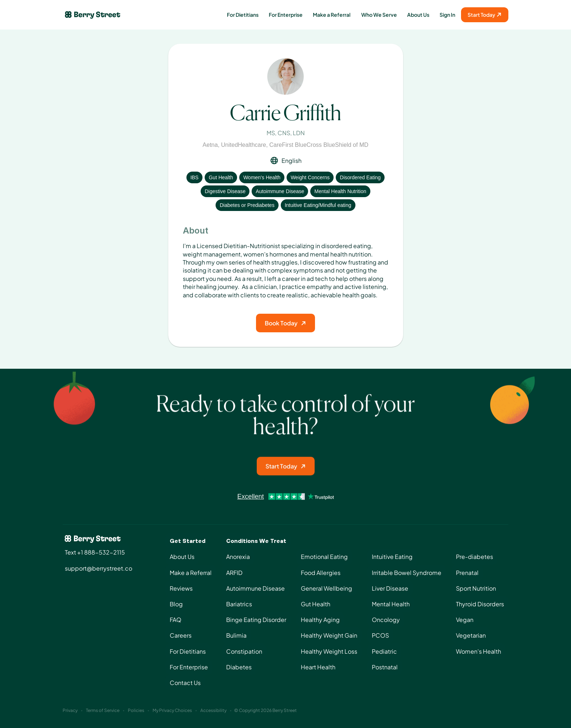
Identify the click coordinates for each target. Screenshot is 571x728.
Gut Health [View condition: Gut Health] (221, 177)
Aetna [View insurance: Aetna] (210, 145)
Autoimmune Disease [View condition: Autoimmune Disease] (280, 191)
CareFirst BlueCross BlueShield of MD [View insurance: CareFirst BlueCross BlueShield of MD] (319, 145)
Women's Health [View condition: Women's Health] (262, 177)
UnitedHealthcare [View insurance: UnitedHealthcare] (244, 145)
